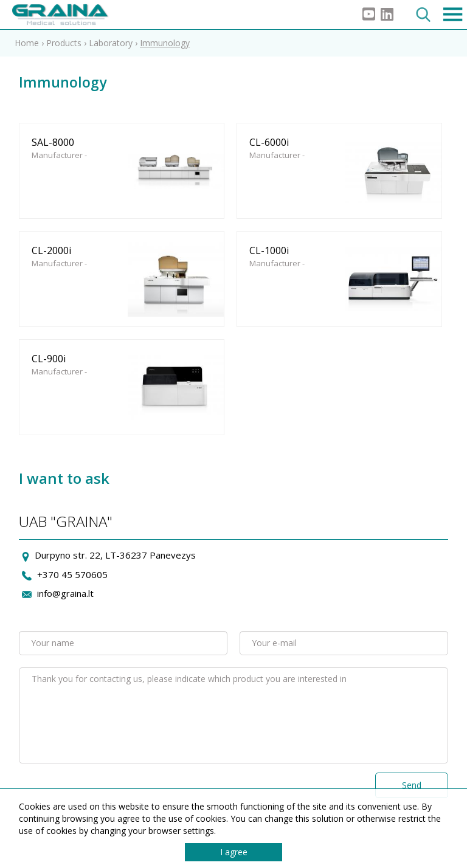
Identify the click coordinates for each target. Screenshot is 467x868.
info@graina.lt (65, 593)
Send (412, 785)
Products (64, 43)
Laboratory (112, 43)
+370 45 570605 (72, 574)
